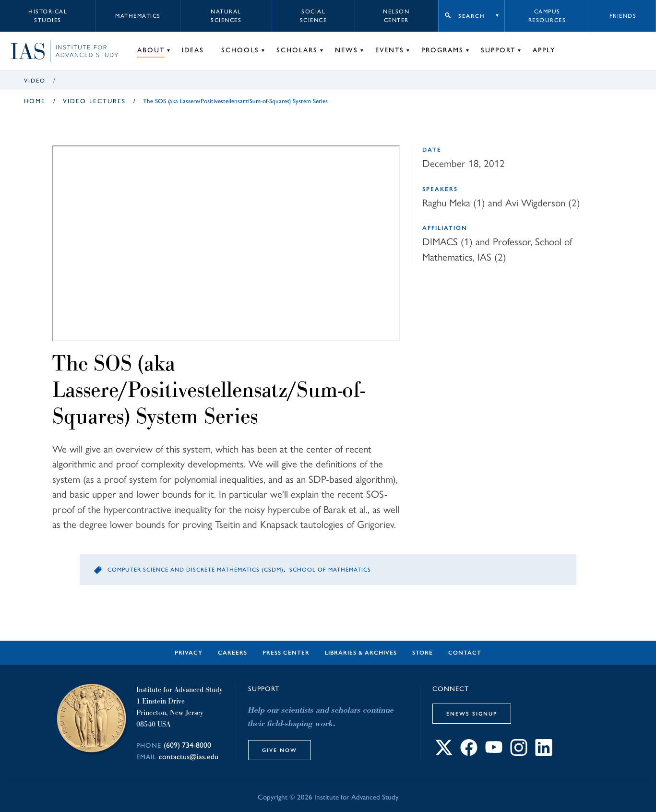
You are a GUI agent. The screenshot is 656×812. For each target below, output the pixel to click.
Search (471, 16)
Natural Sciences (226, 16)
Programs (442, 50)
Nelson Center (396, 16)
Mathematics (138, 16)
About (151, 50)
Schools (240, 50)
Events (390, 50)
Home (35, 101)
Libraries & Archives (361, 653)
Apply (544, 50)
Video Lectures (94, 101)
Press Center (286, 653)
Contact (465, 653)
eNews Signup (472, 714)
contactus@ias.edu (189, 757)
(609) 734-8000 (187, 745)
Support (498, 50)
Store (423, 653)
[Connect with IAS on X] (444, 753)
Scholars (297, 50)
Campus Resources (547, 16)
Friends (623, 16)
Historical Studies (48, 16)
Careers (233, 653)
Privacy (189, 653)
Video (35, 81)
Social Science (314, 16)
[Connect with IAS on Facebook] (469, 753)
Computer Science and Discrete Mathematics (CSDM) (196, 570)
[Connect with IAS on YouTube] (494, 753)
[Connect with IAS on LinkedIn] (544, 753)
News (346, 50)
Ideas (193, 50)
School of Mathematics (330, 570)
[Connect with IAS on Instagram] (519, 753)
